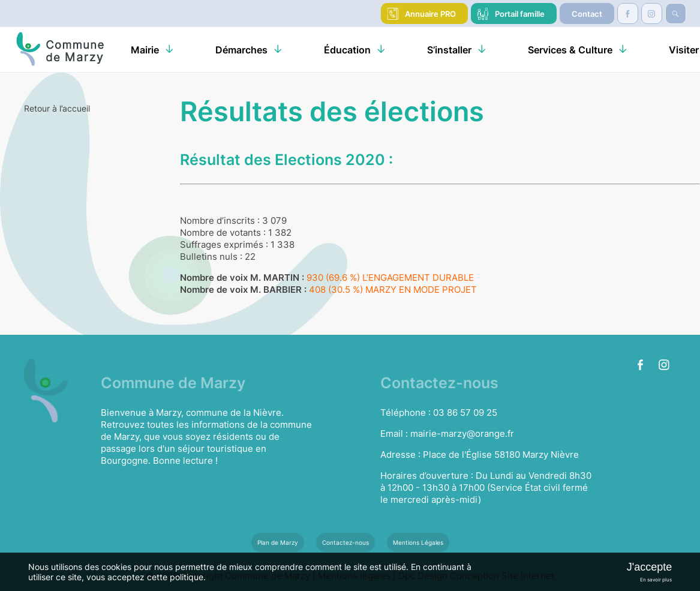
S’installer (449, 50)
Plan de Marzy (278, 542)
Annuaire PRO (430, 14)
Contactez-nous (346, 542)
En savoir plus (656, 580)
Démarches (241, 50)
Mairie (145, 50)
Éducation (347, 50)
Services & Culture (570, 50)
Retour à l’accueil (57, 108)
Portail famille (520, 14)
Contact (587, 14)
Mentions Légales (418, 542)
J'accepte (649, 567)
